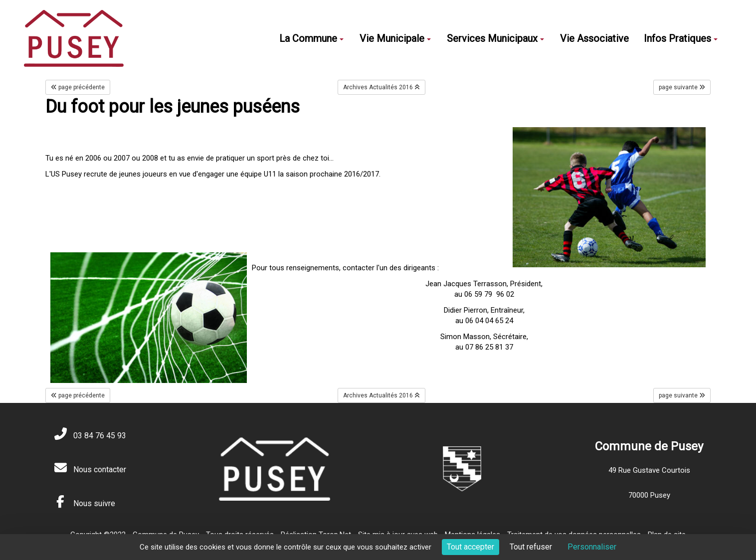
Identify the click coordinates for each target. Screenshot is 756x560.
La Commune (311, 38)
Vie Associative (594, 38)
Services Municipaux (495, 38)
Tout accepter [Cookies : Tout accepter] (471, 547)
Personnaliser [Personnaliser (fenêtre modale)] (592, 547)
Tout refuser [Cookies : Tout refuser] (531, 547)
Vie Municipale (395, 38)
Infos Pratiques (681, 38)
